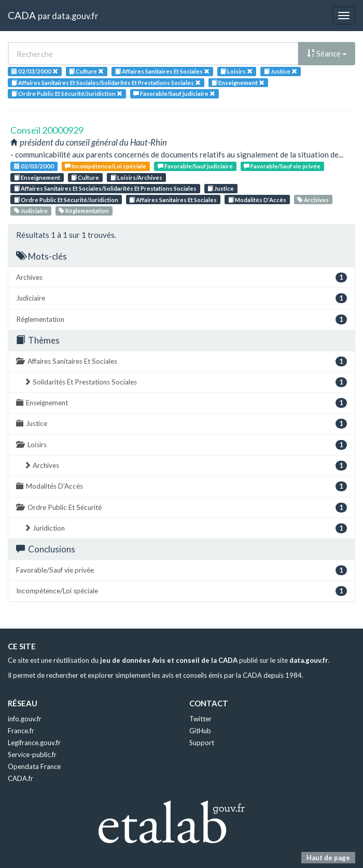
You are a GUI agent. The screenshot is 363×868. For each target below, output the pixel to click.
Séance (327, 53)
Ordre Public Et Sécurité (181, 508)
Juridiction (185, 528)
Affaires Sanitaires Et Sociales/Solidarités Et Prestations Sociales (105, 188)
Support (202, 743)
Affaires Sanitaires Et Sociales (173, 200)
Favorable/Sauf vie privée (282, 166)
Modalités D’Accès (257, 200)
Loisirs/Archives (136, 177)
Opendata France (34, 766)
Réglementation (84, 211)
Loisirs (181, 445)
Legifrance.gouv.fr (34, 743)
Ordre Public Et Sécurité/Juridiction (66, 200)
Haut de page (328, 858)
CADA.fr (20, 778)
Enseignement (37, 177)
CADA (22, 15)
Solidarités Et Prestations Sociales (185, 382)
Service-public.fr (32, 755)
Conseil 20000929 (47, 130)
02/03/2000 (34, 166)
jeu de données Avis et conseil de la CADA (169, 660)
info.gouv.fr (25, 719)
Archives (313, 200)
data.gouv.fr (75, 16)
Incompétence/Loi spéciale (106, 166)
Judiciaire (31, 211)
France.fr (21, 731)
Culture (85, 177)
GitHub (200, 731)
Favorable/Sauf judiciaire (195, 166)
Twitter (200, 719)
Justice (221, 188)
